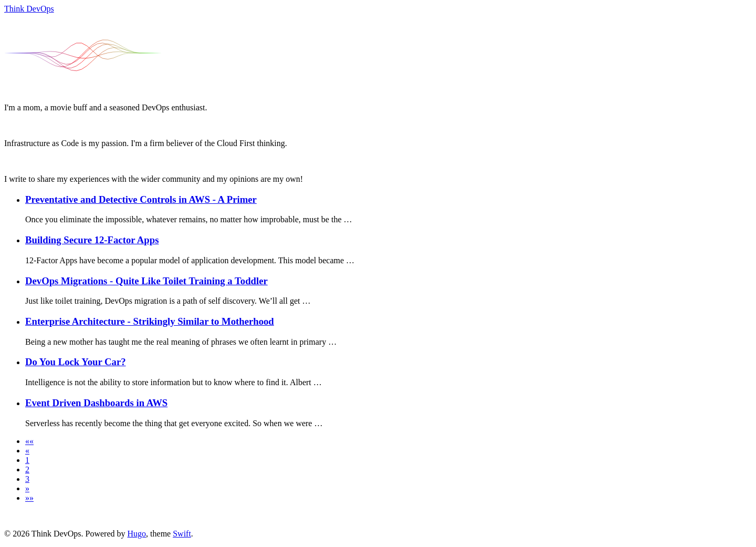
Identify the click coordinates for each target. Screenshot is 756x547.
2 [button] (27, 469)
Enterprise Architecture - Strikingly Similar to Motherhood (150, 321)
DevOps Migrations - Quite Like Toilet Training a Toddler (146, 281)
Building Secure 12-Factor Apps (92, 240)
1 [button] (27, 460)
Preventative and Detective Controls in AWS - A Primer (141, 199)
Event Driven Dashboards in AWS (96, 403)
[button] (29, 441)
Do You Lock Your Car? (76, 362)
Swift (182, 534)
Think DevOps (29, 9)
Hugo (137, 534)
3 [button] (27, 479)
